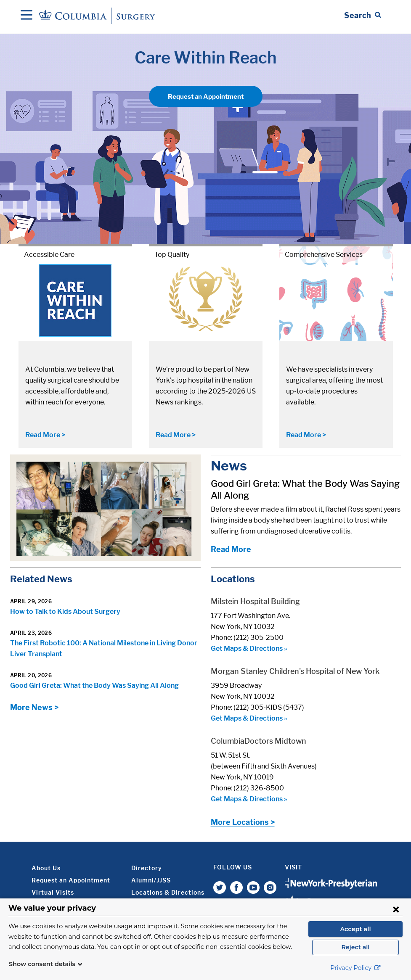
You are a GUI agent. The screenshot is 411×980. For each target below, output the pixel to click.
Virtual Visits (53, 892)
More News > (34, 707)
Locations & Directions (168, 892)
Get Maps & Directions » (249, 648)
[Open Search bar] (363, 16)
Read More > (45, 435)
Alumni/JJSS (151, 880)
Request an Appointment (206, 97)
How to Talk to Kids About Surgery (65, 612)
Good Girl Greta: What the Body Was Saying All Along (94, 685)
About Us (46, 868)
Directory (147, 868)
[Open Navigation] (27, 16)
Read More (231, 549)
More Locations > (243, 822)
